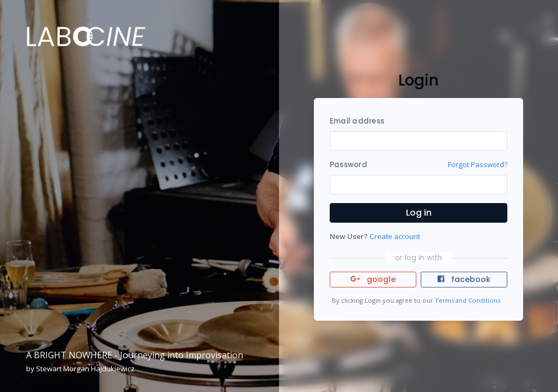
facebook (464, 279)
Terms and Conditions (468, 300)
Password (348, 165)
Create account (395, 236)
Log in (419, 213)
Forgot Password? (478, 164)
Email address (357, 121)
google (373, 279)
